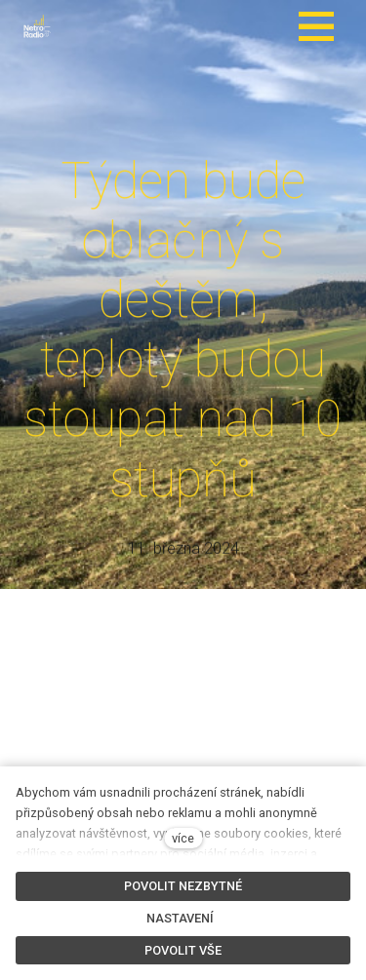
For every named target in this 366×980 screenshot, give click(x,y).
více (183, 838)
